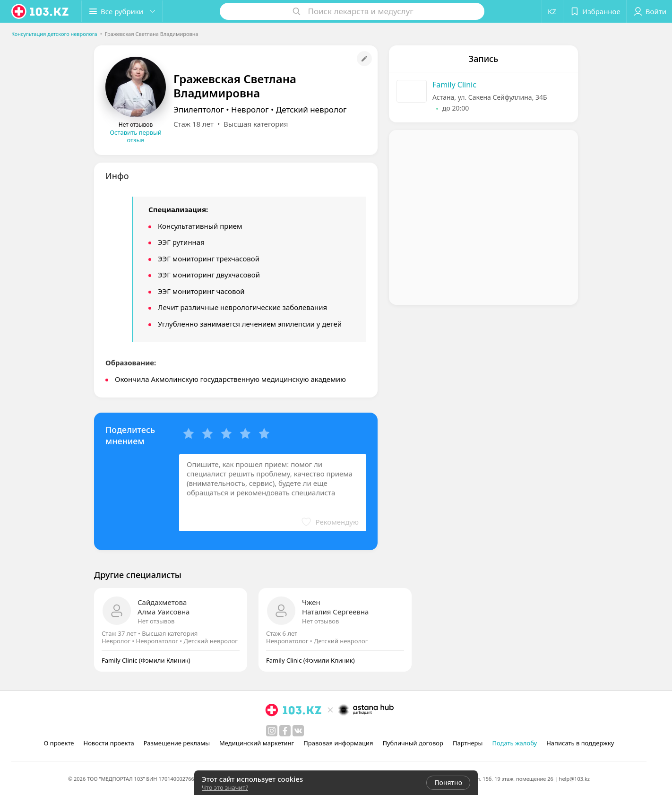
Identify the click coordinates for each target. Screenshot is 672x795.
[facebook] (285, 731)
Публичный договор (413, 743)
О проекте (59, 743)
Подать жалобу (514, 743)
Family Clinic (454, 85)
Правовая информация (338, 743)
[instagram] (272, 731)
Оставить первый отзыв (136, 136)
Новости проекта (108, 743)
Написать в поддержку (580, 743)
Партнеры (468, 743)
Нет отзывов (156, 621)
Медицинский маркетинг (257, 743)
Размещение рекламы (177, 743)
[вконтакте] (298, 731)
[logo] (41, 11)
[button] (122, 11)
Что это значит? (225, 787)
